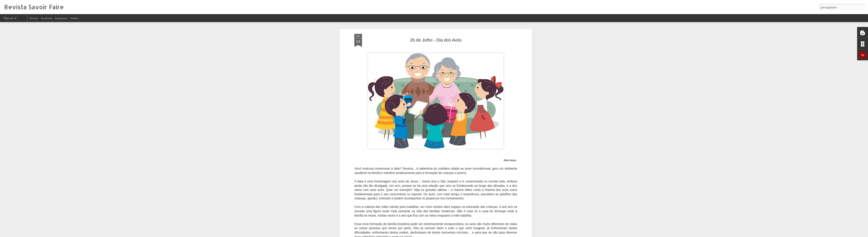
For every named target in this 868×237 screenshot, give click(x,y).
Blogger (473, 234)
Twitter (74, 18)
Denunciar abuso (488, 234)
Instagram (61, 18)
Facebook (46, 18)
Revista (34, 18)
